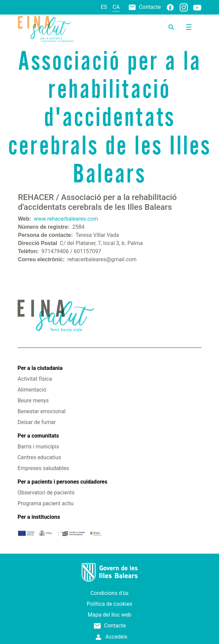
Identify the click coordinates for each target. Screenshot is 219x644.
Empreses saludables (43, 468)
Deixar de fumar (37, 422)
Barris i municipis (38, 447)
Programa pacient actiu (46, 503)
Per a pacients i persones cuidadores (63, 482)
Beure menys (33, 401)
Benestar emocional (42, 411)
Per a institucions (39, 517)
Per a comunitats (38, 436)
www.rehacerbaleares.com (66, 219)
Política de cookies (109, 604)
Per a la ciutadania (40, 368)
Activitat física (35, 379)
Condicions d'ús (110, 593)
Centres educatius (39, 457)
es (104, 7)
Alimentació (32, 390)
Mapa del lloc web (109, 615)
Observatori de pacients (46, 493)
